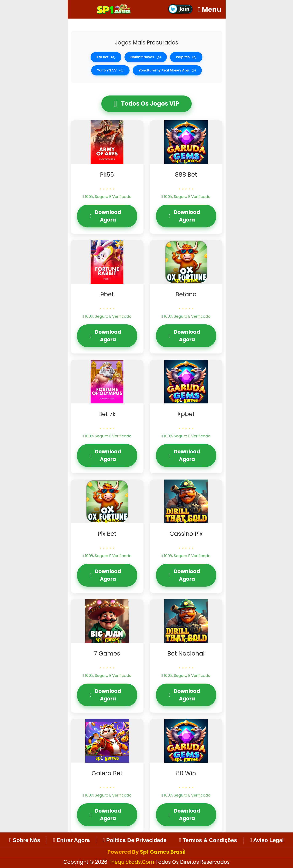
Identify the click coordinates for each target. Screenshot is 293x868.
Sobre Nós (25, 840)
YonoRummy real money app (167, 70)
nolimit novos (146, 57)
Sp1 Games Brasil (163, 852)
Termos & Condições (208, 840)
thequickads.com (132, 862)
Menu (210, 9)
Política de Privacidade (134, 840)
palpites (186, 57)
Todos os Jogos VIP (147, 104)
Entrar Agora (72, 840)
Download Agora (105, 216)
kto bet (106, 57)
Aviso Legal (267, 840)
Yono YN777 (110, 70)
